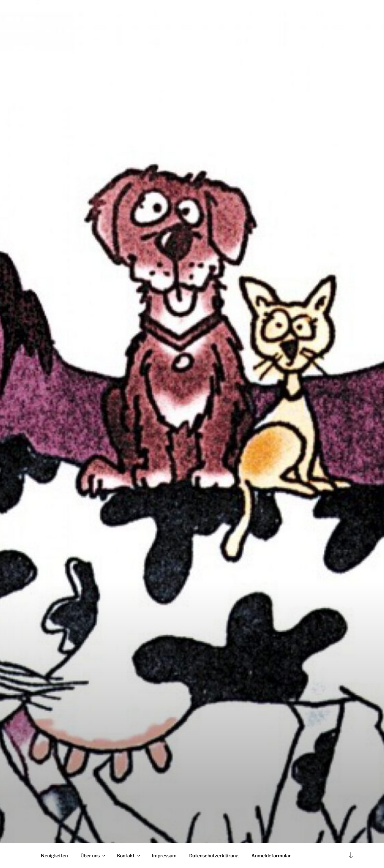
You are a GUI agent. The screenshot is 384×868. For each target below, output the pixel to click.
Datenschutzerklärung (214, 856)
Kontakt (129, 856)
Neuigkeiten (54, 856)
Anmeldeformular (271, 856)
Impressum (164, 856)
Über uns (93, 856)
